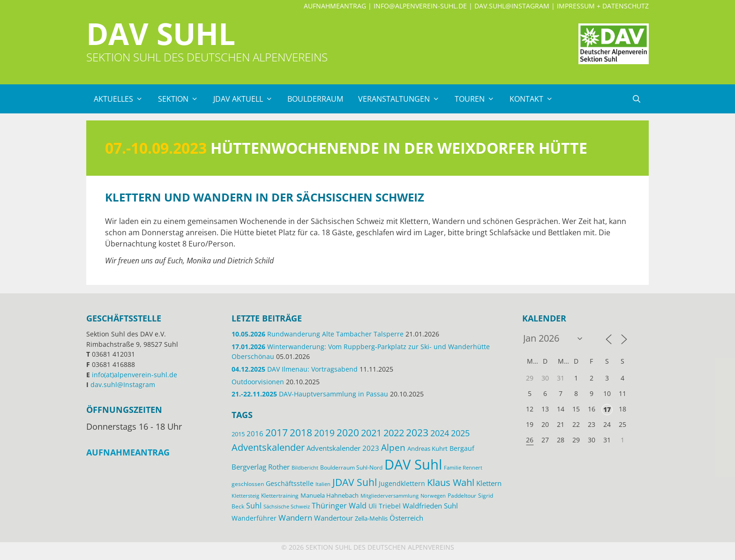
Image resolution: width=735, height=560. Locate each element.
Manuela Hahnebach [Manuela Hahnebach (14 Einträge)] (330, 495)
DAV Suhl (161, 34)
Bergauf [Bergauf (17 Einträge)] (462, 448)
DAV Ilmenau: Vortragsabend (295, 369)
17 (607, 409)
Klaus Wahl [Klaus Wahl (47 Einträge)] (451, 482)
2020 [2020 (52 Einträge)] (348, 433)
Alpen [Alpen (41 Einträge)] (393, 447)
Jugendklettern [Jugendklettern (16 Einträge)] (402, 484)
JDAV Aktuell (247, 99)
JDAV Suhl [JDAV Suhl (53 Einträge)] (355, 482)
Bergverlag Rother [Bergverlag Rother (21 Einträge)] (261, 467)
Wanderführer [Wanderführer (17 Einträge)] (254, 518)
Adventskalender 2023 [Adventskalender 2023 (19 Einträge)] (343, 448)
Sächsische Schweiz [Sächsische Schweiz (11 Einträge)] (287, 506)
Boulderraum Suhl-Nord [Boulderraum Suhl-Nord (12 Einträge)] (351, 467)
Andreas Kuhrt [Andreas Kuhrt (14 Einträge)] (427, 448)
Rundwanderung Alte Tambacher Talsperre (318, 334)
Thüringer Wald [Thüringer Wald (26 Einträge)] (339, 505)
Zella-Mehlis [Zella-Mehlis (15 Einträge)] (371, 518)
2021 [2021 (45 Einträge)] (371, 433)
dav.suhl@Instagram (512, 6)
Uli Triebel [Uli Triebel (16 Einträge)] (385, 506)
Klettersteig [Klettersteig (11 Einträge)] (245, 496)
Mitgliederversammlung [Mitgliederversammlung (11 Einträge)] (390, 496)
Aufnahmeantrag (335, 6)
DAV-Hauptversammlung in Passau (310, 394)
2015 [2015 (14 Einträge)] (238, 434)
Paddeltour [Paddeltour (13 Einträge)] (462, 496)
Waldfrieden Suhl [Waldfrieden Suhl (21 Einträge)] (430, 506)
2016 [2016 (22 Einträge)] (255, 433)
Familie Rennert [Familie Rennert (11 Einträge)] (463, 467)
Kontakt (535, 99)
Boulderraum (315, 99)
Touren (478, 99)
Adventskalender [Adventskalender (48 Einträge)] (268, 447)
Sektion (182, 99)
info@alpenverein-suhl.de (420, 6)
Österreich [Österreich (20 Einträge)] (406, 518)
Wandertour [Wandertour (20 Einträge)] (334, 518)
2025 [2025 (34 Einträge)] (460, 433)
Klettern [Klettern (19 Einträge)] (489, 483)
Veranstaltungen (403, 99)
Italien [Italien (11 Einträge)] (323, 484)
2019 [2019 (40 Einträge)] (324, 433)
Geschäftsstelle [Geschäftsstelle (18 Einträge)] (290, 483)
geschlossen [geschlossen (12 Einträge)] (248, 484)
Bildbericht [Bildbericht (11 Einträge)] (305, 467)
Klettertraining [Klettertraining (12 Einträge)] (280, 495)
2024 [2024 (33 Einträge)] (440, 433)
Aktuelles (122, 99)
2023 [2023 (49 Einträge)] (417, 433)
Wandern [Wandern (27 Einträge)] (295, 518)
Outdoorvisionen (258, 382)
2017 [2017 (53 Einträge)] (277, 433)
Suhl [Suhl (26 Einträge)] (254, 505)
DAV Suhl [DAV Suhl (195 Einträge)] (413, 464)
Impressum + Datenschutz (603, 6)
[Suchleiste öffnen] (636, 99)
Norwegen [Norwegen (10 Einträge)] (433, 496)
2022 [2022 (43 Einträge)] (394, 433)
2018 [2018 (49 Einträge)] (301, 433)
